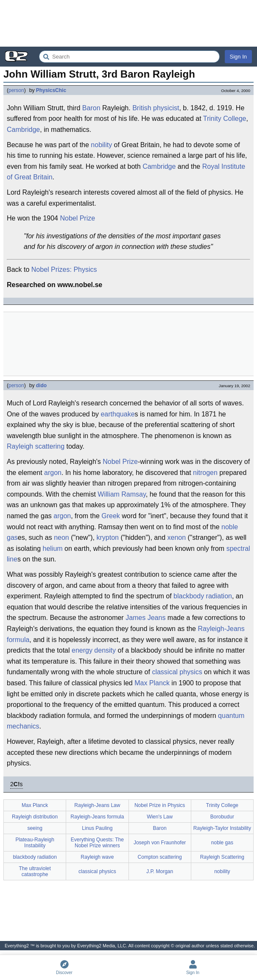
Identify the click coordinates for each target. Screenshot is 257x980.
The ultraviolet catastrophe (35, 871)
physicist (166, 108)
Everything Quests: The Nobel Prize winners (97, 843)
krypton (107, 537)
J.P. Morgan (160, 871)
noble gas (222, 843)
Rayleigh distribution (35, 817)
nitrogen (205, 473)
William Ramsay (122, 494)
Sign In (238, 57)
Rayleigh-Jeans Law (97, 805)
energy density (94, 650)
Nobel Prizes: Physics (64, 269)
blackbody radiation (203, 596)
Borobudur (222, 817)
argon (53, 473)
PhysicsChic (51, 90)
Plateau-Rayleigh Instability (35, 843)
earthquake (117, 414)
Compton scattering (160, 857)
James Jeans (145, 618)
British (142, 108)
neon (61, 537)
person (16, 90)
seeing (35, 828)
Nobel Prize (77, 218)
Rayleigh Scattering (222, 857)
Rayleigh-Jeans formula (97, 817)
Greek (111, 516)
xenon (176, 537)
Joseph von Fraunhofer (160, 843)
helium (53, 549)
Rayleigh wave (97, 857)
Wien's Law (160, 817)
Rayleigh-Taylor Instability (222, 828)
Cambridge (23, 130)
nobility (101, 145)
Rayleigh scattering (36, 446)
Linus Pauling (97, 828)
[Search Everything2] (129, 57)
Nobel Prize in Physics (160, 805)
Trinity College (225, 119)
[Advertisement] (128, 23)
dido (41, 385)
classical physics (177, 672)
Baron (91, 108)
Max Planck (152, 683)
